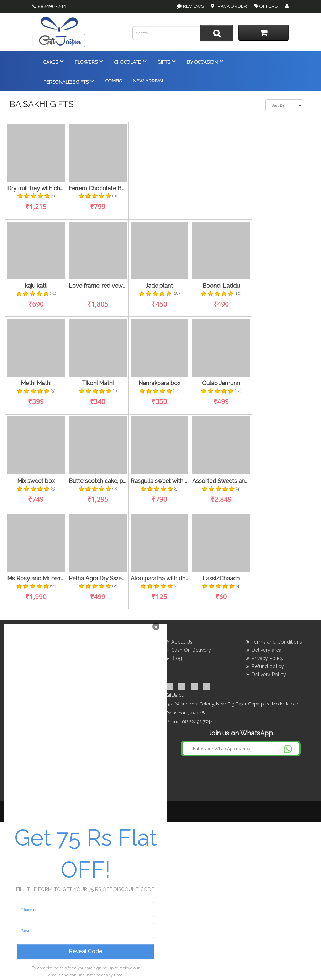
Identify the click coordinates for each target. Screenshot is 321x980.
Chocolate (130, 61)
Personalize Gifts (69, 81)
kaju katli (36, 286)
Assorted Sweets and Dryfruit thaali (221, 481)
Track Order (229, 6)
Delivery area (267, 650)
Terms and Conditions (277, 642)
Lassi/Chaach (221, 579)
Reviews (193, 6)
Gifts (167, 61)
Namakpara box (159, 383)
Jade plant (159, 286)
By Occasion (205, 61)
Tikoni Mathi (98, 383)
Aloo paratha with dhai (159, 579)
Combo (113, 81)
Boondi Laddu (221, 286)
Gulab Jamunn (221, 383)
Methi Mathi (36, 383)
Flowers (89, 61)
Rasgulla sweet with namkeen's (159, 481)
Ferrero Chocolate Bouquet (98, 188)
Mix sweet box (36, 481)
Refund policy (268, 666)
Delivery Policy (269, 675)
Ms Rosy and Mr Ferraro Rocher (36, 579)
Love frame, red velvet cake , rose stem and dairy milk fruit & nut (98, 286)
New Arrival (148, 81)
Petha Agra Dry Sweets (98, 579)
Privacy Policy (268, 658)
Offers (266, 6)
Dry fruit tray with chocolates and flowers (36, 188)
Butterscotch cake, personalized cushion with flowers (98, 481)
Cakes (53, 61)
